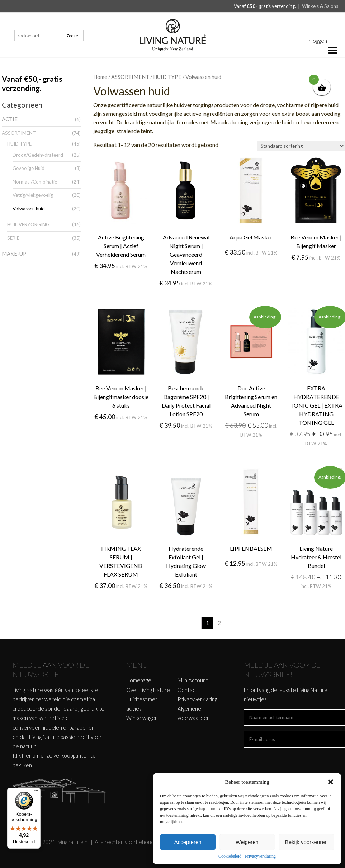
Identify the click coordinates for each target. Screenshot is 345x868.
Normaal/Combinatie (35, 182)
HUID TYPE (19, 144)
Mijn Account (193, 680)
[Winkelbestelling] (301, 146)
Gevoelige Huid (29, 168)
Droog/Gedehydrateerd (38, 155)
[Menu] (36, 792)
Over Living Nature (148, 690)
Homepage (139, 680)
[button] (331, 782)
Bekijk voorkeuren (306, 842)
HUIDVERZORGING (28, 224)
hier (27, 755)
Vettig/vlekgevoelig (33, 195)
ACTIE (10, 119)
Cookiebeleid (230, 856)
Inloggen (317, 40)
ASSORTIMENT (19, 133)
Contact (187, 690)
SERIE (13, 238)
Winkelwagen (142, 718)
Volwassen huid (29, 209)
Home (100, 77)
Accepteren (188, 842)
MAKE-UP (14, 253)
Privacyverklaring (260, 856)
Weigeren (247, 842)
